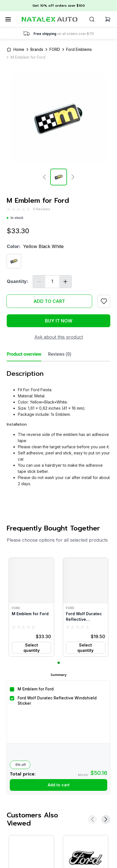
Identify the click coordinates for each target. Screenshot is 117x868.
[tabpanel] (59, 426)
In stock (15, 218)
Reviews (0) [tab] (60, 354)
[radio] (9, 209)
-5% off (20, 765)
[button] (31, 607)
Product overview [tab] (24, 354)
